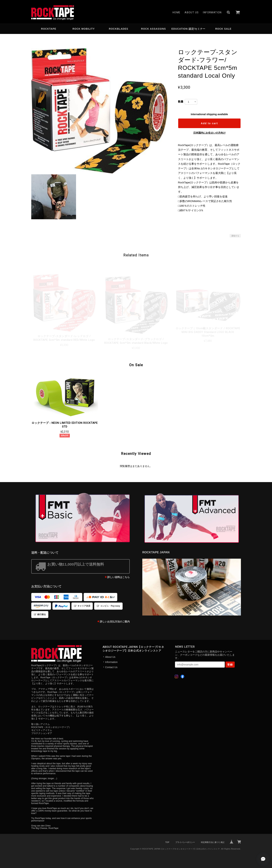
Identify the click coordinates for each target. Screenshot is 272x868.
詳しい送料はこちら (119, 577)
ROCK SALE (223, 29)
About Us (192, 12)
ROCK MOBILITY (84, 29)
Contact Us (111, 667)
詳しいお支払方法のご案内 (115, 622)
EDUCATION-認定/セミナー (188, 29)
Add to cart (209, 123)
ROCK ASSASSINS (153, 29)
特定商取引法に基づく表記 (213, 842)
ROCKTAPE (49, 29)
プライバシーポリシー (185, 842)
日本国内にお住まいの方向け (209, 133)
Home (177, 12)
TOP (167, 842)
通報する (235, 236)
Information (212, 12)
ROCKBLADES (119, 29)
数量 (181, 102)
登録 (230, 665)
